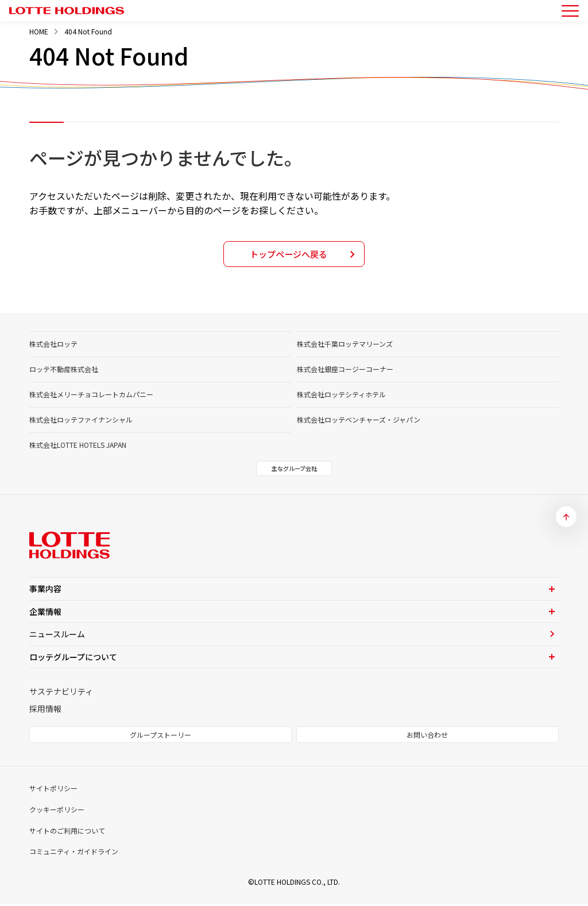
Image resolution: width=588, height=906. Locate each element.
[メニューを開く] (570, 11)
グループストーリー (160, 736)
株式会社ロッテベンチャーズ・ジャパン (359, 421)
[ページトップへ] (566, 518)
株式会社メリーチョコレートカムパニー (91, 396)
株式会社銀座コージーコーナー (345, 371)
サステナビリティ (61, 693)
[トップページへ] (67, 11)
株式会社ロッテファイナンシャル (81, 421)
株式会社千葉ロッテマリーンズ (345, 345)
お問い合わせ (427, 736)
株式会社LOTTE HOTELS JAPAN (78, 446)
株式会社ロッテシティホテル (341, 396)
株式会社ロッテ (53, 345)
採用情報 (45, 710)
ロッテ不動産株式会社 (64, 371)
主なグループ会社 (294, 470)
